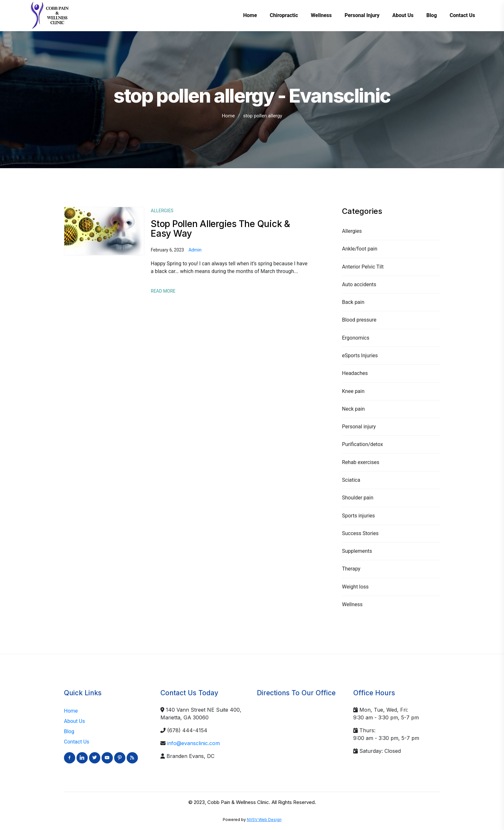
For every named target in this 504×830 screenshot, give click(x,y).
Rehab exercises (361, 462)
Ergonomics (356, 338)
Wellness (352, 604)
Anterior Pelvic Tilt (363, 267)
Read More (163, 291)
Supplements (357, 551)
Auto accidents (359, 284)
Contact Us (77, 742)
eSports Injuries (360, 356)
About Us (74, 721)
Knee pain (353, 391)
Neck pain (353, 409)
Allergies (352, 231)
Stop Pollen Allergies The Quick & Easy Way (221, 229)
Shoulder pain (358, 498)
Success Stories (360, 533)
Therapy (351, 569)
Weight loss (355, 587)
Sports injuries (358, 516)
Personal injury (359, 427)
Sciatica (351, 480)
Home (228, 116)
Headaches (355, 373)
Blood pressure (359, 320)
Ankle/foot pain (360, 249)
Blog (69, 731)
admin (195, 250)
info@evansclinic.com (194, 743)
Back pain (353, 302)
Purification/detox (362, 444)
